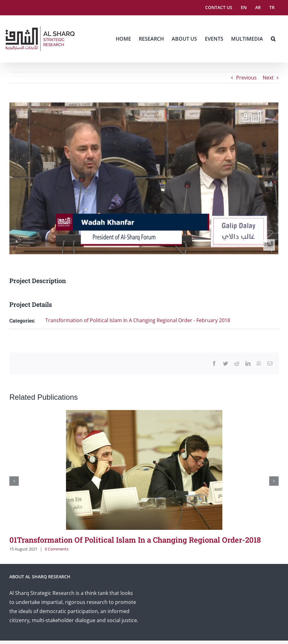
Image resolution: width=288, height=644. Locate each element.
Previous (246, 78)
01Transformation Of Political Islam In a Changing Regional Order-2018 (135, 540)
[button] (273, 39)
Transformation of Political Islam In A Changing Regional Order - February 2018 (138, 320)
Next (268, 78)
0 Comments (57, 549)
